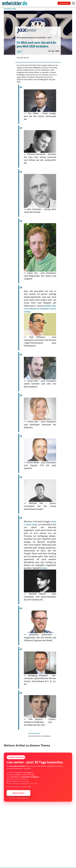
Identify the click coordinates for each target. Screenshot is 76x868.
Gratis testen (64, 3)
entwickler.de (15, 4)
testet (44, 568)
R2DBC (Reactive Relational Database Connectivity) (40, 309)
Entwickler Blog (10, 9)
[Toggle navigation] (15, 3)
